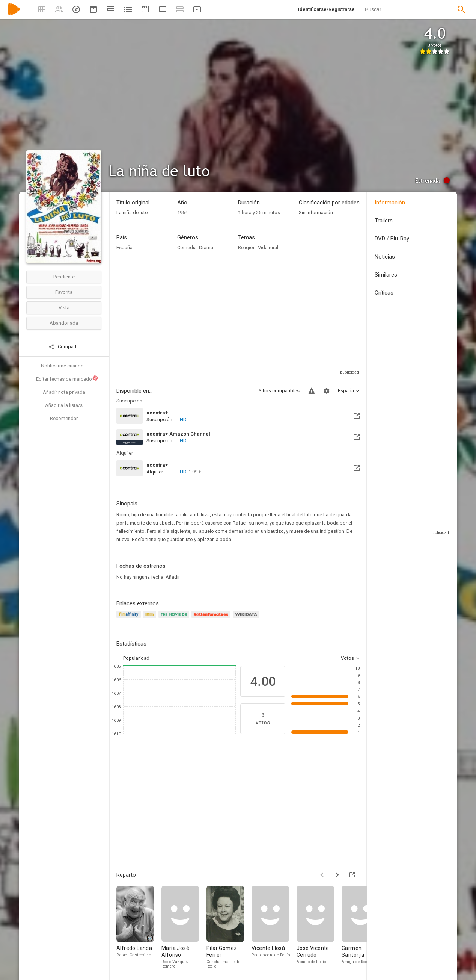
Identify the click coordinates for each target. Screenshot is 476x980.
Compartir (64, 347)
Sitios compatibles (279, 391)
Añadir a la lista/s (64, 405)
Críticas (384, 293)
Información (390, 203)
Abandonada (64, 323)
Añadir (173, 577)
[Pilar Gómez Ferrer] (229, 927)
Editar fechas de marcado (67, 378)
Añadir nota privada (64, 392)
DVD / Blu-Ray (392, 239)
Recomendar (64, 418)
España (124, 247)
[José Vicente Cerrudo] (319, 927)
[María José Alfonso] (184, 927)
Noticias (385, 257)
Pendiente (64, 277)
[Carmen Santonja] (364, 927)
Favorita (64, 292)
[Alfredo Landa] (139, 927)
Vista (64, 308)
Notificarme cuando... (64, 366)
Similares (386, 275)
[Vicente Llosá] (274, 927)
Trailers (384, 221)
